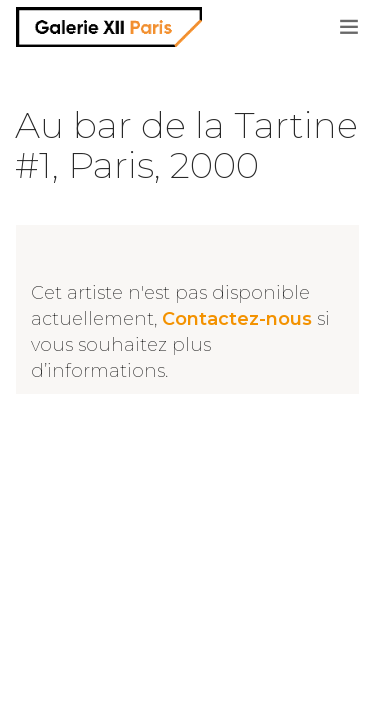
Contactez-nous (237, 319)
